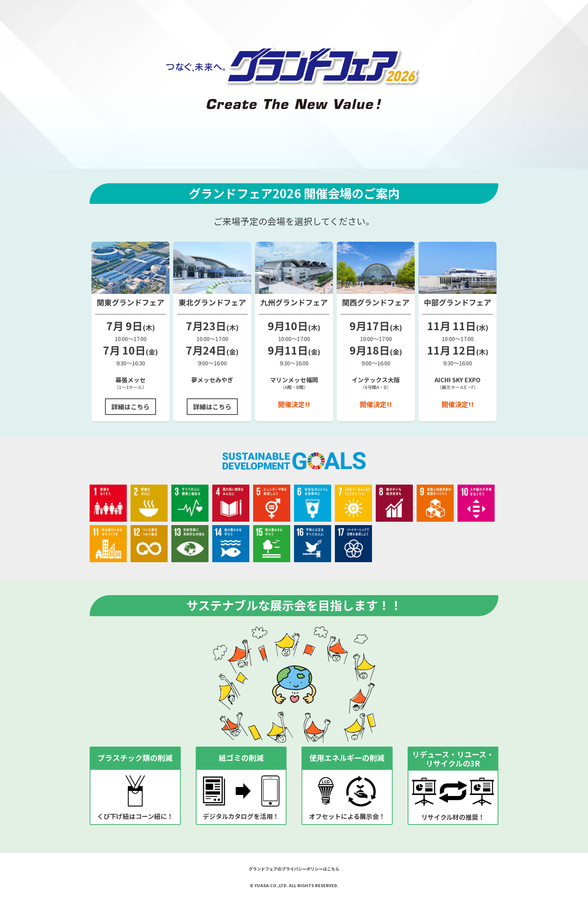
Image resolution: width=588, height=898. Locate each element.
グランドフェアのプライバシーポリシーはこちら (294, 869)
